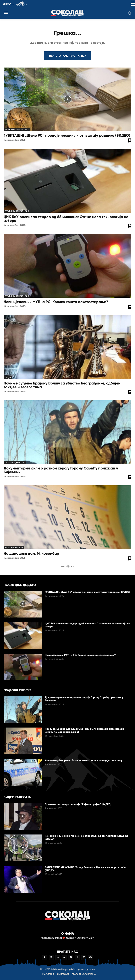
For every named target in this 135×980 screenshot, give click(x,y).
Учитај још (68, 567)
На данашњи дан (14, 548)
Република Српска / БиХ (17, 130)
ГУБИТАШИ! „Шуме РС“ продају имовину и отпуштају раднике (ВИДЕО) (67, 135)
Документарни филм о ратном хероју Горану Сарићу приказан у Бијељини (61, 470)
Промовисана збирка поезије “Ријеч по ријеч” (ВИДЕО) (78, 804)
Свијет (8, 377)
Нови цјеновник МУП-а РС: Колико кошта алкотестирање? (56, 302)
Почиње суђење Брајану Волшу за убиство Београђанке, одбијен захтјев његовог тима (62, 385)
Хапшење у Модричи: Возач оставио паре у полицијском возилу (84, 760)
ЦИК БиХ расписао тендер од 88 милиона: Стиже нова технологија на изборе (66, 219)
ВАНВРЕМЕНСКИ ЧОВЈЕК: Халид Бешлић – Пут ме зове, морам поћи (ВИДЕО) (85, 869)
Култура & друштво (15, 462)
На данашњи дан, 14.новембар (31, 553)
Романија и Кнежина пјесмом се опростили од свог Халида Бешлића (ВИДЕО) (87, 837)
